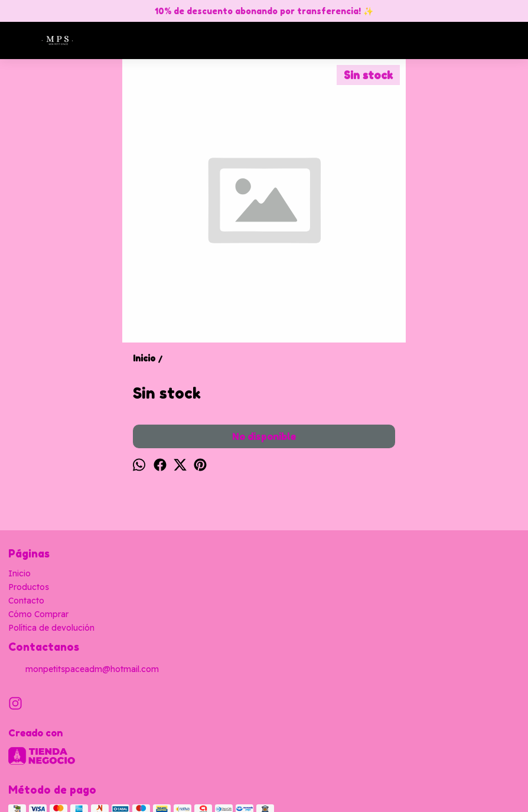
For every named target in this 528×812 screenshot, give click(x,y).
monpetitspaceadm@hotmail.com (84, 670)
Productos (29, 587)
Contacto (26, 601)
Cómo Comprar (38, 614)
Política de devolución (51, 628)
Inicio (19, 573)
